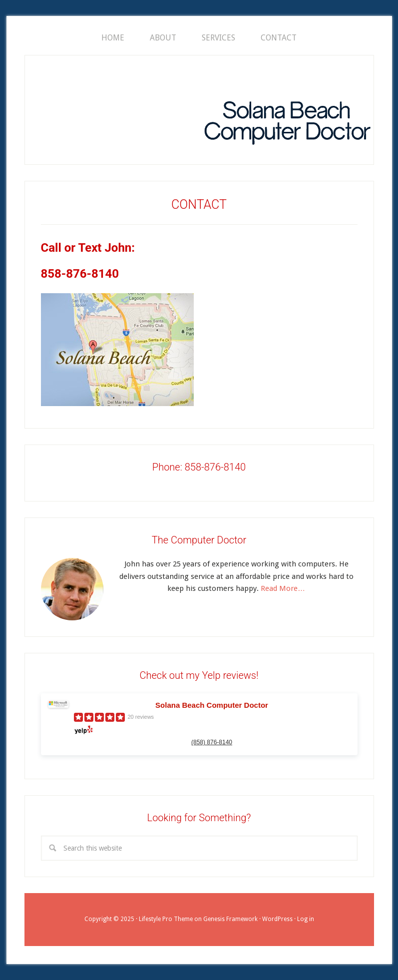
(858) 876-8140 (212, 742)
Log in (306, 919)
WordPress (277, 919)
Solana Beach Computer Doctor (212, 705)
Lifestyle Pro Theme (166, 919)
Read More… (283, 588)
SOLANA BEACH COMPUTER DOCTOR (287, 111)
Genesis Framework (230, 919)
